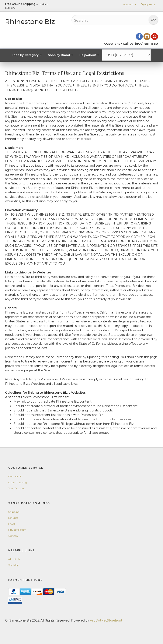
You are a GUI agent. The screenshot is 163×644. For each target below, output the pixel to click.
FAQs (12, 524)
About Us (14, 559)
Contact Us (15, 476)
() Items (148, 4)
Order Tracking (18, 482)
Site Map (14, 565)
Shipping (14, 512)
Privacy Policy (17, 530)
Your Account (17, 488)
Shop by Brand (60, 55)
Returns (13, 518)
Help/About (89, 55)
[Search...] (102, 20)
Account (130, 4)
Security (13, 536)
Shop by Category (27, 55)
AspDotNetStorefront (106, 620)
